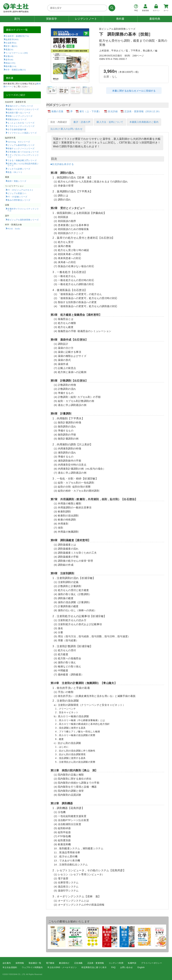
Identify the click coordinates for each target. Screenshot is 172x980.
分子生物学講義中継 (17, 129)
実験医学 (52, 19)
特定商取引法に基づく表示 (94, 968)
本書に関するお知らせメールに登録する (134, 91)
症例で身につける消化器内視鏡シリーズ (23, 164)
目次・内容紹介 (59, 122)
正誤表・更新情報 (96, 963)
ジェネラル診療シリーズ (19, 169)
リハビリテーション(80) (17, 53)
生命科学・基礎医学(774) (17, 36)
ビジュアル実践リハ (17, 193)
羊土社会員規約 (10, 968)
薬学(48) (9, 59)
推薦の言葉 (57, 111)
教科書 (120, 19)
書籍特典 (155, 19)
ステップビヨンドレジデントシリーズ (23, 156)
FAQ (113, 968)
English (141, 968)
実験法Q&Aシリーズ (17, 119)
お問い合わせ (126, 968)
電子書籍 (50, 963)
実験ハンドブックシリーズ (20, 116)
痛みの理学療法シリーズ (19, 200)
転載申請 (132, 963)
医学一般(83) (11, 46)
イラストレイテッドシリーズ (21, 126)
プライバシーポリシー (152, 963)
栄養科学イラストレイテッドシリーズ (23, 210)
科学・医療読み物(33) (16, 70)
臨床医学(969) (12, 39)
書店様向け (64, 963)
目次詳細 (113, 111)
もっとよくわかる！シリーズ (21, 123)
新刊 (17, 19)
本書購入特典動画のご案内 (144, 122)
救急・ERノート (15, 172)
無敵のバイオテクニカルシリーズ (23, 109)
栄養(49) (9, 56)
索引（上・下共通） (90, 111)
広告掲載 (78, 963)
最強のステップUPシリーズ (20, 106)
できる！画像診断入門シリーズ (22, 160)
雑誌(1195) (10, 63)
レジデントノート (86, 19)
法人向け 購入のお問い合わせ (67, 129)
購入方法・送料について (110, 122)
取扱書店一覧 (35, 963)
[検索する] (111, 8)
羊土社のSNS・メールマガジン (62, 968)
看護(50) (9, 49)
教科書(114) (11, 66)
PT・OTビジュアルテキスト (20, 190)
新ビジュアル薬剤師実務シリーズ (23, 220)
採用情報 (20, 963)
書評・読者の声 (82, 122)
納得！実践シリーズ (17, 181)
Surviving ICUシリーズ (19, 142)
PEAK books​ (14, 228)
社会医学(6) (11, 43)
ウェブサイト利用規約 (32, 968)
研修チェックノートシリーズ (21, 148)
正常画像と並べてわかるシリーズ (23, 152)
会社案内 (7, 963)
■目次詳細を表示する (62, 164)
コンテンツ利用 (116, 963)
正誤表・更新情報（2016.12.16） (143, 111)
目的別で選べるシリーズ (19, 113)
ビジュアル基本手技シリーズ (21, 145)
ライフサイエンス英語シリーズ (22, 133)
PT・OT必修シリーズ (17, 197)
